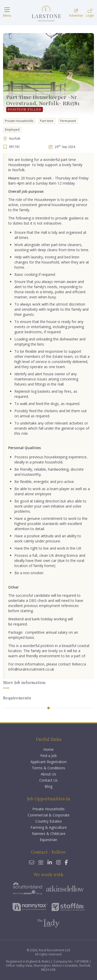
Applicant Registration (49, 762)
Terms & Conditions (48, 768)
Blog (48, 786)
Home (48, 749)
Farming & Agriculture (49, 827)
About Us (48, 774)
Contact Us (48, 780)
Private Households (48, 809)
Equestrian (48, 840)
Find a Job (48, 756)
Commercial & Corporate (49, 815)
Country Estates (49, 821)
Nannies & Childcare (49, 833)
